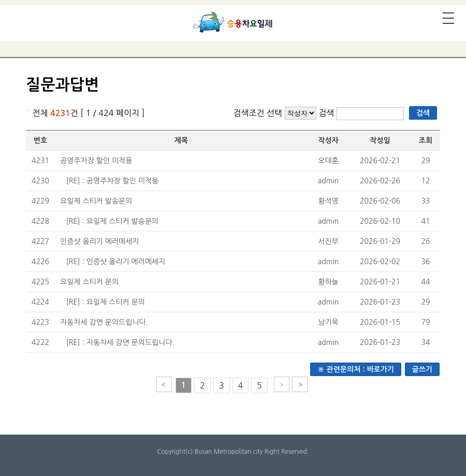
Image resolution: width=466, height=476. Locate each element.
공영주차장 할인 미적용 (96, 161)
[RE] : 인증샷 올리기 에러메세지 (116, 262)
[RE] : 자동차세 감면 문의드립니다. (120, 342)
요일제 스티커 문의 (89, 282)
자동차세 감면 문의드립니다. (104, 322)
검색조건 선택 (258, 113)
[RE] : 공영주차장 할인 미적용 (112, 181)
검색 (327, 113)
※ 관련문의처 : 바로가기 (356, 369)
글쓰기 (422, 369)
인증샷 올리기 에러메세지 (100, 241)
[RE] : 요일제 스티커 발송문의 (112, 221)
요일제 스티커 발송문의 (96, 201)
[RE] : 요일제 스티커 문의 (106, 302)
